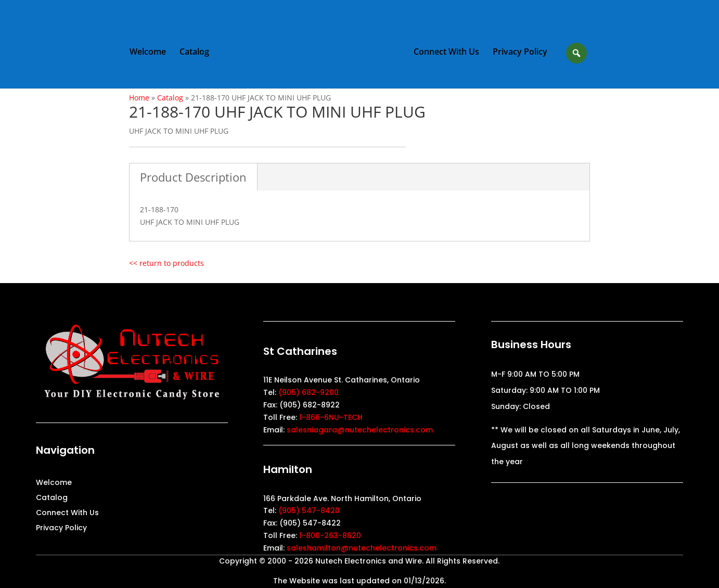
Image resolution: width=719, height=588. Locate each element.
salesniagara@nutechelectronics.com (360, 430)
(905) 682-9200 (309, 392)
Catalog (194, 53)
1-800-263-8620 (330, 535)
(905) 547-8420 (309, 510)
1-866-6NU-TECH (331, 417)
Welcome (148, 53)
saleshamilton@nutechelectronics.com (362, 548)
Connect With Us (446, 53)
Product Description (193, 177)
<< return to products (166, 263)
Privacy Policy (520, 53)
